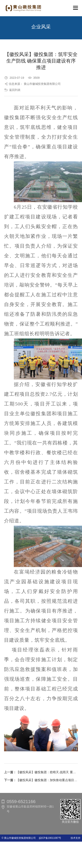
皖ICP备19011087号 (49, 838)
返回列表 (15, 90)
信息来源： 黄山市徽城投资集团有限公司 (35, 84)
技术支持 (76, 838)
